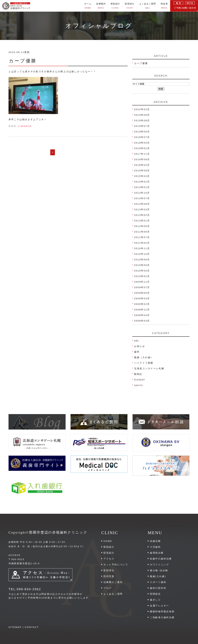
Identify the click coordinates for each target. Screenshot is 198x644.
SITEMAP (15, 627)
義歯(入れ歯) (158, 576)
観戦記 (138, 374)
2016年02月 (142, 165)
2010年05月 (142, 265)
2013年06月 (142, 204)
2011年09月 (142, 232)
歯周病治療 (157, 553)
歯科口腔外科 (158, 588)
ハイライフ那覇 (144, 363)
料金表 (164, 6)
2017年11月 (142, 154)
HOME (108, 541)
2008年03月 (142, 321)
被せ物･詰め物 (159, 570)
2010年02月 (142, 276)
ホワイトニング (159, 565)
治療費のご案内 (113, 582)
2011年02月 (142, 243)
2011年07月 (142, 237)
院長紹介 (130, 6)
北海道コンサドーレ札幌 (149, 368)
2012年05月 (142, 226)
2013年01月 (142, 221)
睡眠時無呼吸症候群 (162, 611)
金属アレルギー (159, 606)
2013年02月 (142, 215)
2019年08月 (142, 120)
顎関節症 (155, 594)
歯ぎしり (155, 600)
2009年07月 (142, 287)
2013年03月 (142, 209)
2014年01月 (142, 187)
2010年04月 (142, 271)
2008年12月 (142, 310)
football (140, 380)
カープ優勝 (23, 61)
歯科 (137, 352)
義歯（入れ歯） (144, 357)
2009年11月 (142, 282)
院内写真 (109, 576)
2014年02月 (142, 182)
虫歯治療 (155, 541)
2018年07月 (142, 137)
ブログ (108, 588)
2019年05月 (142, 132)
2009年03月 (142, 298)
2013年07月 (142, 198)
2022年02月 (142, 109)
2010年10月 (142, 254)
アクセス (109, 559)
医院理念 (109, 570)
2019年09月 (142, 115)
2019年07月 (142, 126)
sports (139, 385)
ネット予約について (116, 565)
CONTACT (32, 627)
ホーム (88, 6)
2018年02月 (142, 148)
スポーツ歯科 (158, 582)
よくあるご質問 (148, 6)
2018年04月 (142, 143)
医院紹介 (109, 547)
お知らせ (140, 346)
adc (137, 341)
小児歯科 (155, 547)
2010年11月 (142, 248)
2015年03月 (142, 176)
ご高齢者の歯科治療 (162, 617)
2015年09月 (142, 171)
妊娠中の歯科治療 (161, 559)
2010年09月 (142, 260)
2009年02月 (142, 304)
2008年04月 (142, 315)
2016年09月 (142, 159)
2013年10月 (142, 193)
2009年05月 (142, 293)
